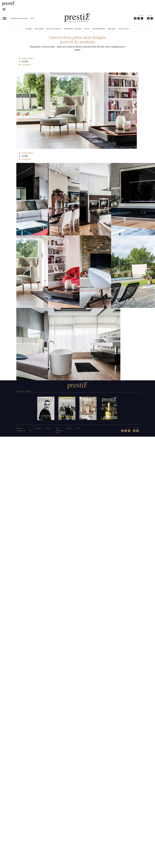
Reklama (48, 428)
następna (26, 65)
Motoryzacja (54, 29)
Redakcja (38, 428)
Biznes (29, 29)
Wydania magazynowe (19, 18)
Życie (87, 29)
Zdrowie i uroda (73, 29)
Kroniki (112, 29)
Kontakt (69, 428)
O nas (32, 18)
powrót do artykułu (78, 42)
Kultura (40, 29)
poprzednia (27, 58)
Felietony (124, 29)
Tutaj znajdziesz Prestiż (59, 431)
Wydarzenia (99, 29)
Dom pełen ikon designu (77, 37)
